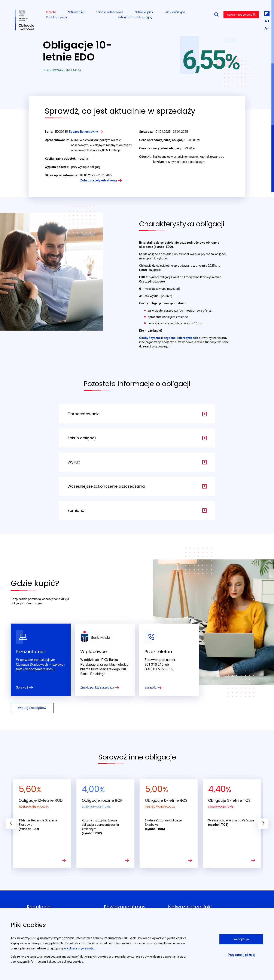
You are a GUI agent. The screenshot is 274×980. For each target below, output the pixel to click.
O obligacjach (56, 17)
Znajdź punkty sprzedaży (97, 687)
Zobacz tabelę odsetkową (98, 180)
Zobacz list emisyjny (83, 132)
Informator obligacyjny (135, 17)
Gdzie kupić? (144, 12)
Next (263, 824)
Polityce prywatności (80, 948)
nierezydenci (188, 338)
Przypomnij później (241, 955)
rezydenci (169, 338)
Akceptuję (241, 939)
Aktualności (76, 12)
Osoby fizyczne (150, 338)
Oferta (51, 12)
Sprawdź (22, 687)
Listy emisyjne (175, 12)
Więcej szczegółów (32, 708)
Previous (11, 824)
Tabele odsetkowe (110, 12)
